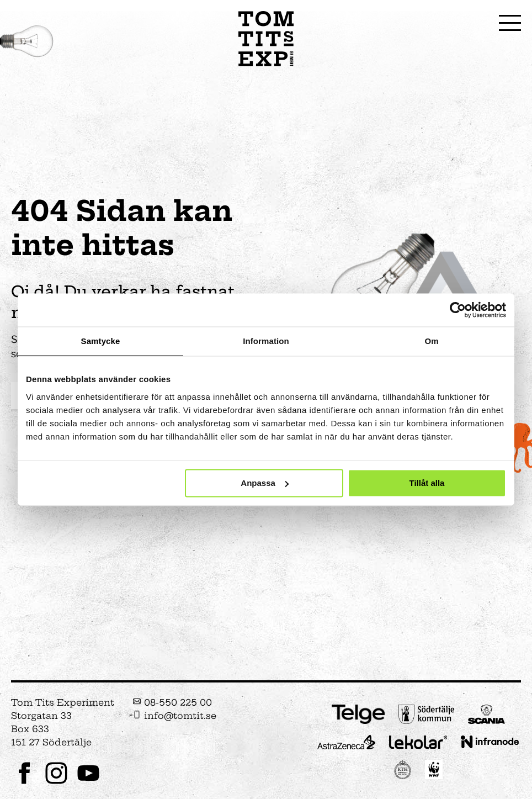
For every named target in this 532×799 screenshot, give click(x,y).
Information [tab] (266, 341)
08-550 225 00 (172, 702)
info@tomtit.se (174, 716)
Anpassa (265, 483)
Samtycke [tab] (101, 341)
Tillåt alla (427, 483)
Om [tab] (431, 341)
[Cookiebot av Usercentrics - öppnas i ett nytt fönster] (458, 310)
